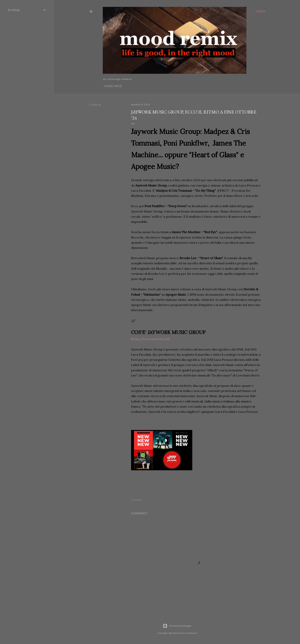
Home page (113, 86)
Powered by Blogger (177, 626)
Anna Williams (189, 633)
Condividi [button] (95, 105)
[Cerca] (260, 11)
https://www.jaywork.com (150, 339)
